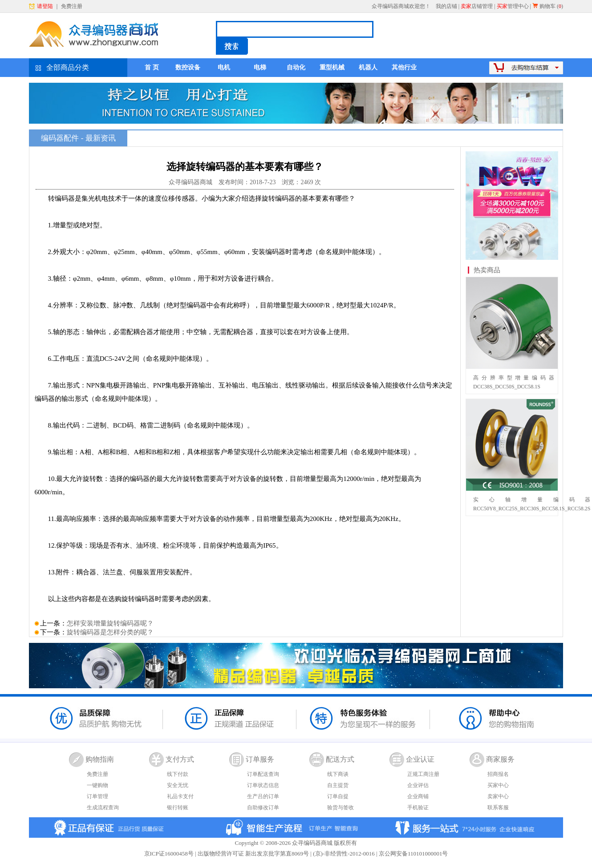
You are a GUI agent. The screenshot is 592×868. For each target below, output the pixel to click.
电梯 (260, 67)
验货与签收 (341, 807)
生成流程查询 (103, 807)
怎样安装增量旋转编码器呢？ (110, 623)
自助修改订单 (263, 807)
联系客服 (498, 807)
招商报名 (498, 774)
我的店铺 (446, 6)
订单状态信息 (263, 785)
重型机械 (332, 67)
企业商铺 (418, 796)
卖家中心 (498, 796)
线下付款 (178, 774)
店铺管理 (477, 6)
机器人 (368, 67)
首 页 (152, 67)
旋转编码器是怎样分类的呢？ (110, 632)
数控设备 (188, 67)
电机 (224, 67)
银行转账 (178, 807)
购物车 (547, 6)
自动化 (296, 67)
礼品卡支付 (180, 796)
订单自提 (338, 796)
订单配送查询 (263, 774)
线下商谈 (338, 774)
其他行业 (404, 67)
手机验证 (418, 807)
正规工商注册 (423, 774)
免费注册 (72, 6)
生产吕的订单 (263, 796)
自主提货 (338, 785)
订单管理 (97, 796)
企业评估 (418, 785)
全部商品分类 (68, 67)
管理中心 (513, 6)
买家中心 (498, 785)
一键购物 (97, 785)
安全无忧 (178, 785)
